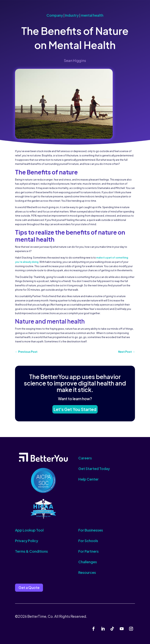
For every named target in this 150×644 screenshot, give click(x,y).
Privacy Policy (27, 541)
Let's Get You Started (75, 408)
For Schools (88, 541)
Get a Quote (29, 587)
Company (55, 15)
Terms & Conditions (31, 551)
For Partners (88, 551)
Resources (87, 572)
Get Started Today (94, 468)
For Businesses (91, 530)
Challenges (88, 562)
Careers (85, 458)
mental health (92, 15)
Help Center (88, 479)
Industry (72, 15)
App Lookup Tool (29, 530)
